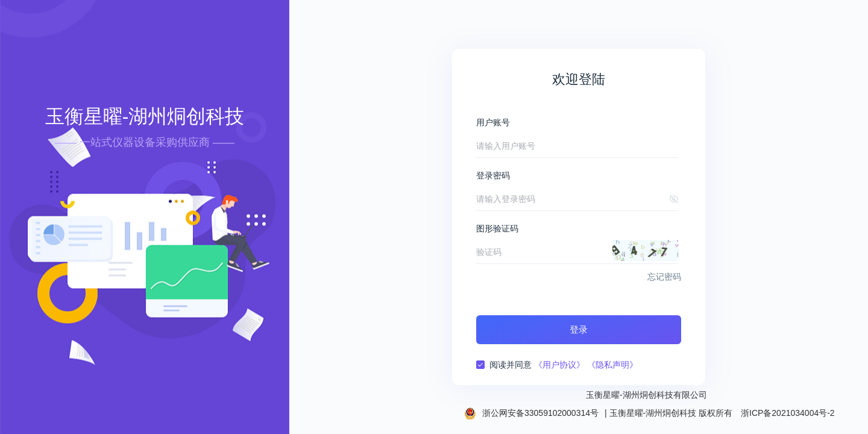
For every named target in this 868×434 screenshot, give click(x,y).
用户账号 (493, 122)
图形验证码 (497, 228)
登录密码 (493, 175)
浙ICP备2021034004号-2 (788, 413)
